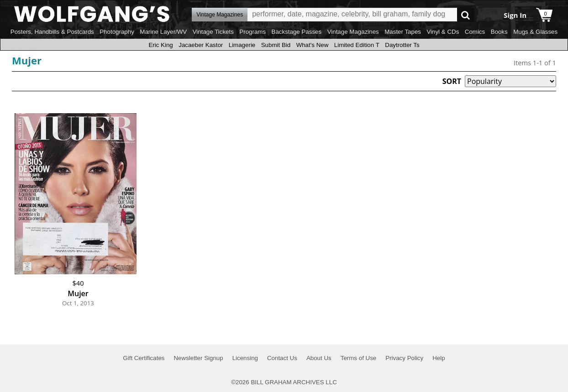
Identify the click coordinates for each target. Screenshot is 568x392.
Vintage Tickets (213, 32)
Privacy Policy (404, 358)
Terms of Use (359, 358)
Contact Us (282, 358)
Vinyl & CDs (443, 32)
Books (499, 32)
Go (465, 15)
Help (439, 358)
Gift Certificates (144, 358)
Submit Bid (276, 45)
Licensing (245, 358)
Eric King (160, 45)
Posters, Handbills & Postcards (52, 32)
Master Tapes (403, 32)
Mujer (27, 60)
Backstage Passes (297, 32)
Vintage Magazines (353, 32)
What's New (313, 45)
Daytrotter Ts (402, 45)
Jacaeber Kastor (201, 45)
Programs (252, 32)
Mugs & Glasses (535, 32)
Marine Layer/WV (163, 32)
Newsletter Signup (198, 358)
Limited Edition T (357, 45)
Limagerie (242, 45)
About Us (319, 358)
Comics (475, 32)
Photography (117, 32)
